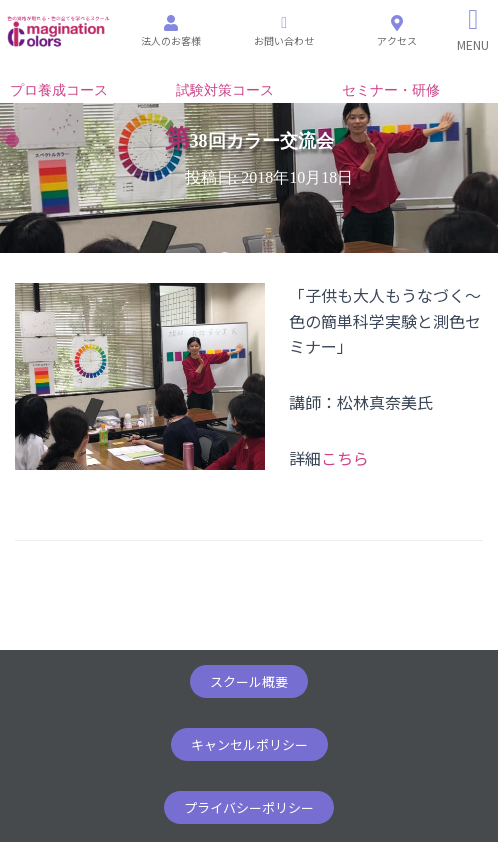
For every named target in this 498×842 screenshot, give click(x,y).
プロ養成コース (59, 90)
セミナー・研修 (391, 90)
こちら (345, 458)
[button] (249, 681)
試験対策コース (225, 90)
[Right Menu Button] (473, 30)
